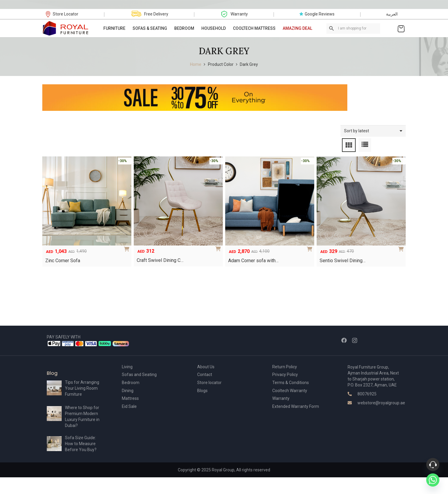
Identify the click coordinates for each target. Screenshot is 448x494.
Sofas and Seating (139, 375)
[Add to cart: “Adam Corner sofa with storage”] (311, 247)
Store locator (209, 383)
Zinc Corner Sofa (63, 261)
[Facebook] (344, 340)
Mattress (130, 398)
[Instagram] (355, 341)
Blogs (202, 391)
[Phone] (433, 465)
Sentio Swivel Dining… (343, 261)
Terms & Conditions (291, 383)
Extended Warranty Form (296, 406)
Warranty (281, 398)
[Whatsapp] (433, 480)
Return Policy (285, 367)
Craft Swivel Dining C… (160, 260)
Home (196, 64)
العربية (392, 14)
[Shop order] (373, 131)
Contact (205, 375)
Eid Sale (129, 406)
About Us (206, 367)
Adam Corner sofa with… (253, 261)
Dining (128, 391)
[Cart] (401, 28)
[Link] (66, 28)
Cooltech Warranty (290, 391)
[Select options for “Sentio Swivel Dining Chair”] (402, 247)
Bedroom (131, 383)
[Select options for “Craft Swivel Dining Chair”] (219, 247)
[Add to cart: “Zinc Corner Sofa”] (128, 247)
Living (127, 367)
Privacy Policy (285, 375)
